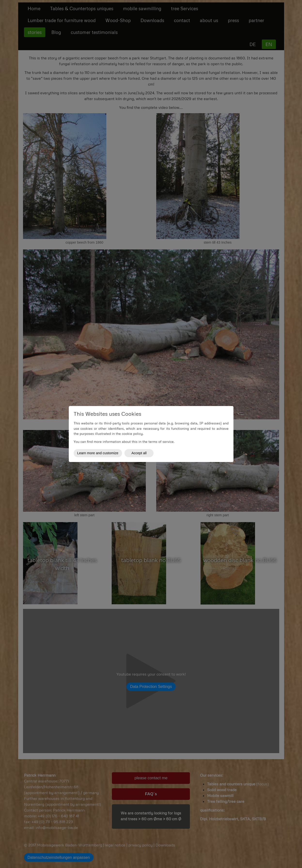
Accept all (139, 453)
